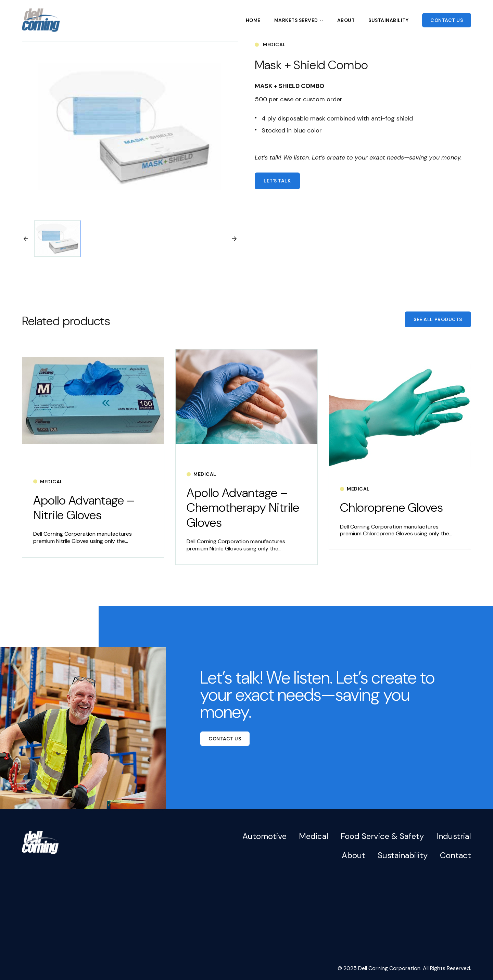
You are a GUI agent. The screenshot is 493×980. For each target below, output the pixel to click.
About (346, 20)
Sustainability (388, 20)
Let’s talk (277, 181)
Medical (314, 836)
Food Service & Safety (382, 836)
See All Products (438, 319)
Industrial (454, 836)
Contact (456, 855)
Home (253, 20)
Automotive (264, 836)
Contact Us (447, 20)
